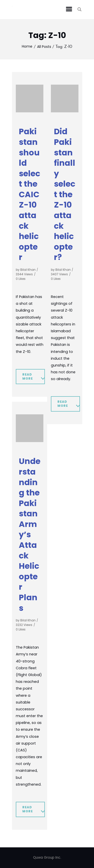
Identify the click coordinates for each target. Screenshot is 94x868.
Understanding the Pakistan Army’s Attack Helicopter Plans (30, 535)
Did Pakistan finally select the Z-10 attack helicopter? (65, 194)
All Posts (44, 47)
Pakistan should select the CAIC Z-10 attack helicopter (29, 194)
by (26, 270)
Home (27, 46)
